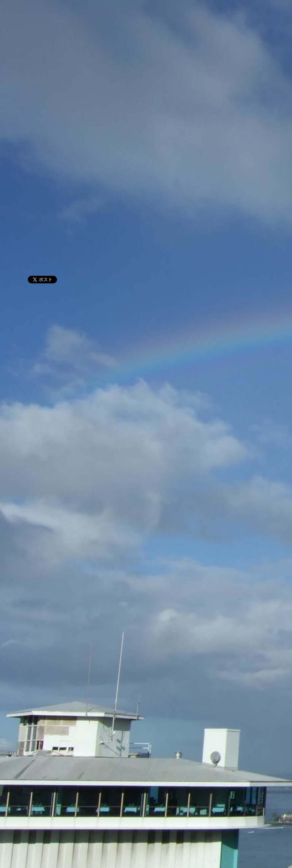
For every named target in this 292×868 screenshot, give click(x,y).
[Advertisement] (146, 209)
